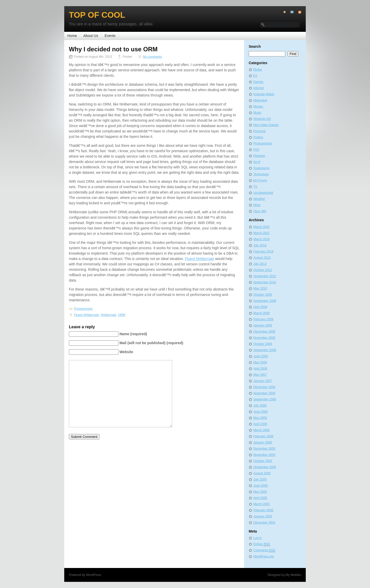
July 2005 (260, 479)
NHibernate (109, 315)
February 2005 (263, 510)
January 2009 (263, 325)
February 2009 (263, 319)
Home (72, 36)
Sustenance (261, 168)
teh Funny (260, 180)
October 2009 (263, 295)
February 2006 (263, 436)
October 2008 (263, 344)
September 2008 (265, 350)
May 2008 (260, 362)
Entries (262, 544)
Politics (258, 137)
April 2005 (260, 498)
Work (257, 205)
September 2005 (265, 467)
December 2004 (264, 523)
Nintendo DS (262, 119)
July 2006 (260, 406)
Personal (259, 131)
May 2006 (260, 418)
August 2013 (262, 258)
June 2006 (261, 412)
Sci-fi (257, 162)
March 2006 (261, 430)
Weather (259, 199)
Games (258, 82)
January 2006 (263, 442)
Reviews (259, 156)
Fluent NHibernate (200, 259)
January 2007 (263, 381)
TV (255, 187)
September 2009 (265, 301)
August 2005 (262, 473)
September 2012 (265, 276)
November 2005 (264, 455)
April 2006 (260, 424)
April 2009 (260, 307)
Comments (264, 550)
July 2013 (260, 264)
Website (126, 352)
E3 (255, 76)
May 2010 (260, 288)
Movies (258, 107)
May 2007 (260, 375)
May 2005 (260, 492)
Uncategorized (263, 193)
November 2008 (264, 338)
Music (257, 113)
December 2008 (264, 332)
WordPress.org (264, 556)
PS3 (256, 150)
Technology (261, 174)
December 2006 (264, 387)
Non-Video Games (266, 125)
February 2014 (263, 252)
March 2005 (261, 504)
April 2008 (260, 369)
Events (110, 36)
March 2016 (261, 239)
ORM (122, 315)
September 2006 (265, 399)
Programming (83, 309)
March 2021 (261, 233)
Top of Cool (97, 15)
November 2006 (264, 393)
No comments (152, 57)
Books (258, 70)
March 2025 (261, 227)
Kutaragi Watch (264, 94)
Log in (258, 538)
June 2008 (261, 356)
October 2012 (263, 270)
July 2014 (260, 245)
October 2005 (263, 461)
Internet (259, 88)
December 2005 (264, 449)
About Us (91, 36)
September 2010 (265, 282)
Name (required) (133, 334)
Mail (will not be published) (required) (151, 343)
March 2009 (261, 313)
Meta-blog (260, 100)
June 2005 (261, 486)
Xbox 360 (260, 211)
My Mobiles (293, 575)
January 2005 (263, 516)
